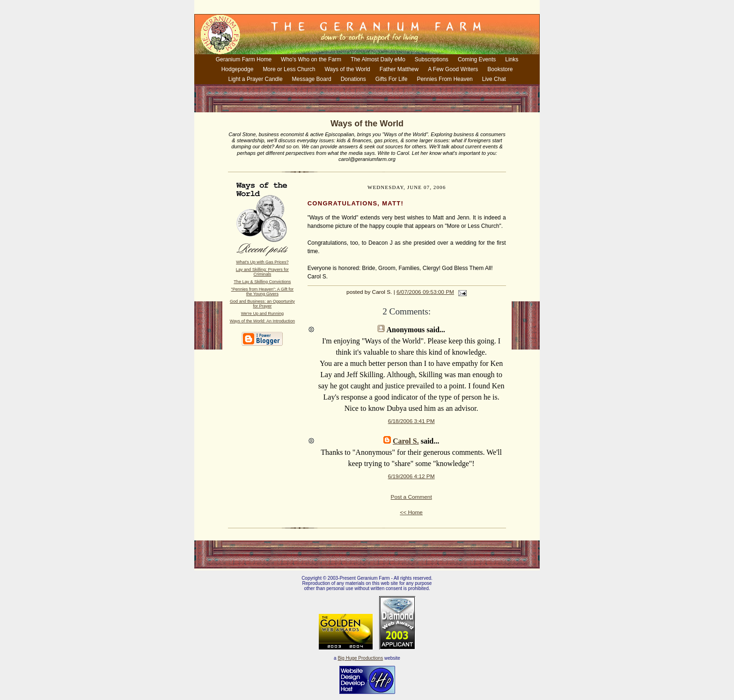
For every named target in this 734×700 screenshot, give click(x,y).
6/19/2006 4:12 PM (411, 476)
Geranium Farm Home (244, 59)
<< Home (411, 512)
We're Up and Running (262, 314)
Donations (353, 79)
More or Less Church (289, 69)
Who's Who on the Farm (311, 59)
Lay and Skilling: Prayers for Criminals (262, 272)
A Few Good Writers (453, 69)
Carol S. (406, 441)
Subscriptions (432, 59)
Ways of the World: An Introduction (262, 321)
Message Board (312, 79)
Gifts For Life (392, 79)
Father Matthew (399, 69)
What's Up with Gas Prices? (262, 262)
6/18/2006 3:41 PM (411, 421)
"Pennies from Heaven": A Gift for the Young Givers (263, 292)
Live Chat (494, 79)
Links (512, 59)
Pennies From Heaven (444, 79)
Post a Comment (411, 497)
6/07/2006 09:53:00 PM (425, 292)
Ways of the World (347, 69)
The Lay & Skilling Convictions (262, 282)
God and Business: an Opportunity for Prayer (262, 304)
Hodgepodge (238, 69)
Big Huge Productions (360, 658)
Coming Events (477, 59)
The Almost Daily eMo (378, 59)
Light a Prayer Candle (256, 79)
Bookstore (500, 69)
